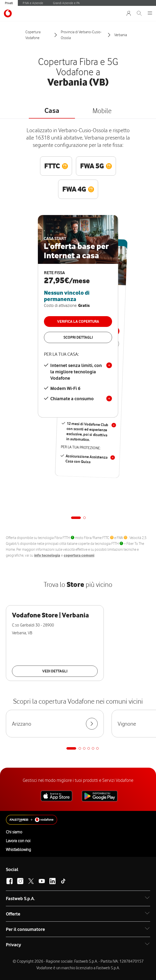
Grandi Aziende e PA (66, 3)
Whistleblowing (18, 850)
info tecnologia (47, 555)
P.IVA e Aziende (33, 3)
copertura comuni (79, 555)
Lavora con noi (18, 841)
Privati (9, 3)
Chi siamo (14, 832)
